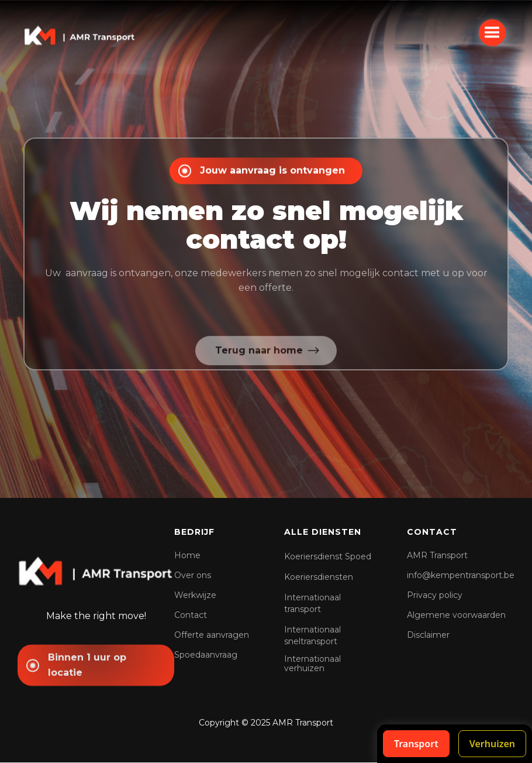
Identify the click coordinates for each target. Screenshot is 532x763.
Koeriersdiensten (319, 577)
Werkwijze (195, 595)
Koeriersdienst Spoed (328, 556)
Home (187, 555)
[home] (80, 34)
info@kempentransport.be (461, 575)
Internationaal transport (312, 603)
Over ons (193, 575)
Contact (191, 615)
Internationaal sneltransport (312, 635)
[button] (492, 32)
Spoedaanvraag (206, 655)
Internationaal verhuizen (312, 664)
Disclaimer (428, 635)
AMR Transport (437, 555)
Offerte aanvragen (212, 635)
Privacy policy (435, 595)
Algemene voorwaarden (456, 615)
